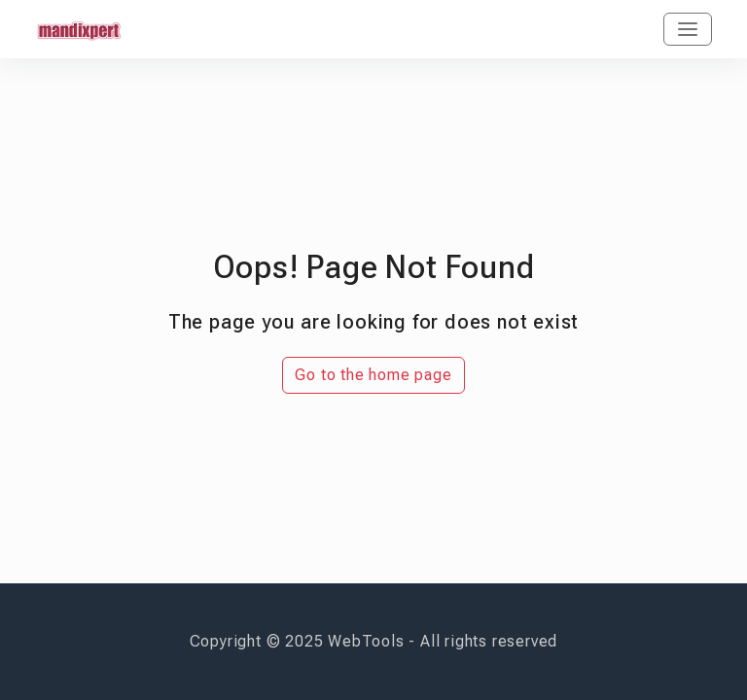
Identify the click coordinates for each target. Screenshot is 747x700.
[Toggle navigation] (688, 29)
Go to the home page (373, 375)
